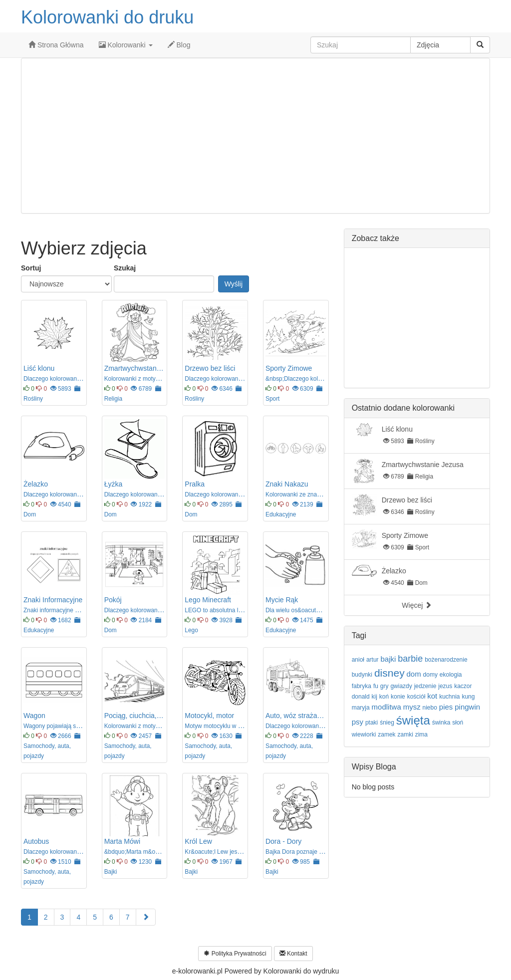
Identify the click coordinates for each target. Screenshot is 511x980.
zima (421, 735)
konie (398, 697)
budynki (362, 675)
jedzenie (425, 686)
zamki (405, 735)
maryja (361, 708)
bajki (388, 659)
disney (389, 673)
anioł (358, 660)
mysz (412, 707)
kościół (416, 697)
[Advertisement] (255, 136)
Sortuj (31, 268)
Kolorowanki (126, 45)
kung (468, 697)
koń (384, 697)
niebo (430, 708)
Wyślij (234, 284)
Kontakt (293, 954)
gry (384, 686)
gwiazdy (401, 686)
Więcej (417, 605)
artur (373, 660)
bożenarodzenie (446, 660)
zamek (386, 735)
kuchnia (449, 697)
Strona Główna (56, 45)
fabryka (362, 686)
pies (446, 707)
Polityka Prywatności (235, 954)
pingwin (467, 707)
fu (376, 686)
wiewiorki (364, 735)
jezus (445, 686)
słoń (458, 723)
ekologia (451, 675)
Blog (179, 45)
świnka (441, 723)
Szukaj (125, 268)
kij (375, 697)
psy (358, 722)
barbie (410, 659)
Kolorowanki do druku (107, 17)
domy (430, 675)
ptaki (372, 723)
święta (413, 720)
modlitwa (386, 707)
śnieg (387, 723)
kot (432, 696)
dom (414, 674)
